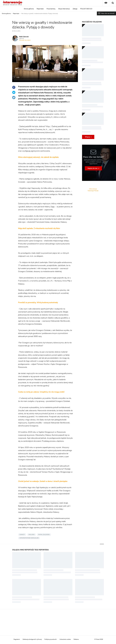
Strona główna (29, 9)
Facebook (14, 87)
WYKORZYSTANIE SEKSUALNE (29, 538)
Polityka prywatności (51, 639)
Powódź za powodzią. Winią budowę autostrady (38, 303)
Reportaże (40, 9)
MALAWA (32, 535)
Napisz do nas (93, 168)
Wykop (14, 98)
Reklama (76, 639)
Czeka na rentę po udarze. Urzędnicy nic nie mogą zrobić (41, 392)
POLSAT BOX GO (86, 9)
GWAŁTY (22, 535)
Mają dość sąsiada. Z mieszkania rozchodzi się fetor (39, 228)
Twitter (14, 92)
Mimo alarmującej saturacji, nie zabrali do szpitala (38, 157)
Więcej (87, 137)
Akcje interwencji (64, 9)
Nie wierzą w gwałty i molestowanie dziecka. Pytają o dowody (40, 14)
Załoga (75, 9)
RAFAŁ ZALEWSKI (44, 535)
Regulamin (17, 639)
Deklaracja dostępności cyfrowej (32, 639)
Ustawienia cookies (65, 639)
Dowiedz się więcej (25, 40)
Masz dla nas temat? (108, 13)
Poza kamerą (51, 9)
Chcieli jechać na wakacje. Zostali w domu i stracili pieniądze (43, 481)
